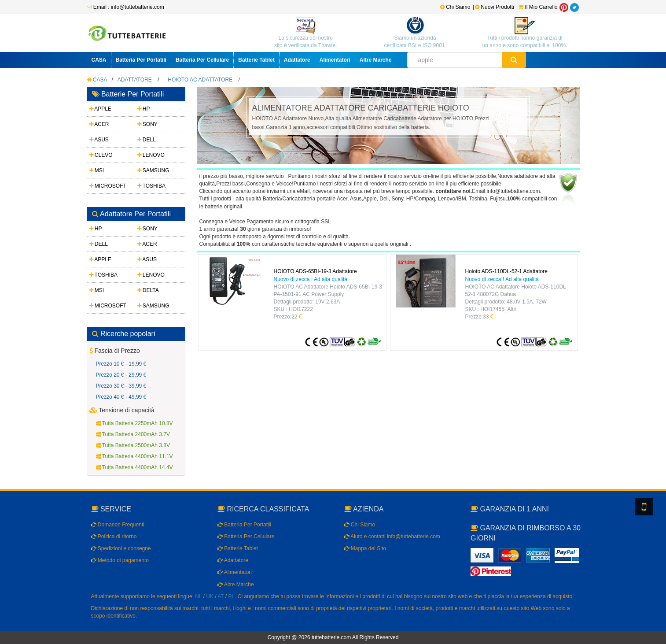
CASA (99, 60)
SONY (147, 124)
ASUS (99, 140)
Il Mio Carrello (538, 7)
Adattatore (297, 60)
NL (198, 596)
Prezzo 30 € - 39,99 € (121, 386)
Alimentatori (335, 60)
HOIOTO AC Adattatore (200, 80)
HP (144, 109)
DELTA (148, 290)
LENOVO (151, 155)
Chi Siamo (455, 7)
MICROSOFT (108, 186)
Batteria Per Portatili (141, 60)
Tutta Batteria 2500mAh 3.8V (133, 445)
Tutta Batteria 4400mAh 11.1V (134, 456)
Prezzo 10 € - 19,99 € (121, 364)
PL (232, 596)
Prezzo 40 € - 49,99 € (121, 397)
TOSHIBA (152, 186)
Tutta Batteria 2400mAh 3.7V (133, 434)
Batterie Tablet (256, 60)
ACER (99, 124)
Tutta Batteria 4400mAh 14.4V (134, 467)
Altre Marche (376, 60)
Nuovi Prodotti (495, 7)
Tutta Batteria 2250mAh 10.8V (134, 423)
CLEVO (101, 155)
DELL (147, 140)
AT (221, 596)
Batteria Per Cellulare (202, 60)
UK (210, 596)
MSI (97, 170)
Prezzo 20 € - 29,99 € (121, 375)
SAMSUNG (153, 170)
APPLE (100, 109)
